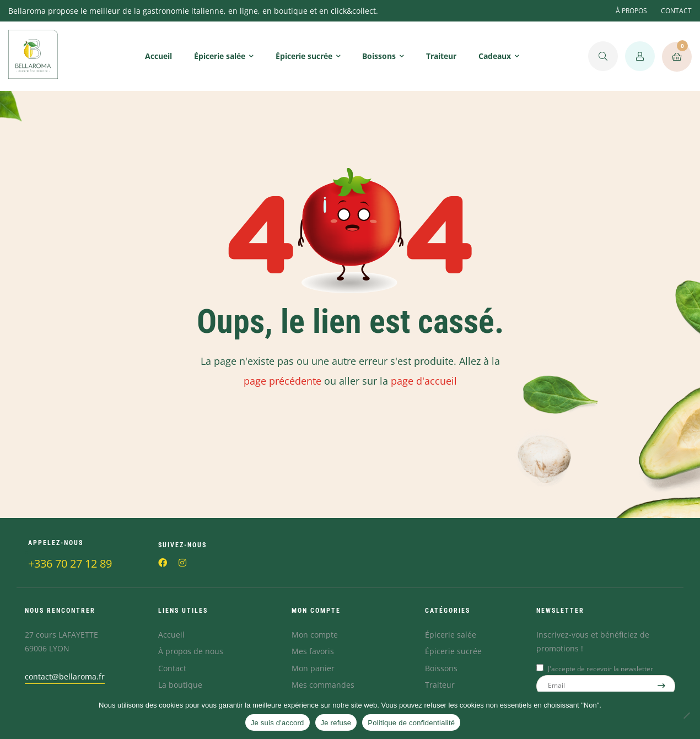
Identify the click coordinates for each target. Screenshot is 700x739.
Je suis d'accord (278, 723)
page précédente (282, 381)
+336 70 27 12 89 (70, 563)
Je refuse (336, 723)
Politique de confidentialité (411, 723)
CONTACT (676, 11)
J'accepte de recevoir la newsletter (601, 669)
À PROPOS (631, 11)
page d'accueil (424, 381)
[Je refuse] (686, 715)
